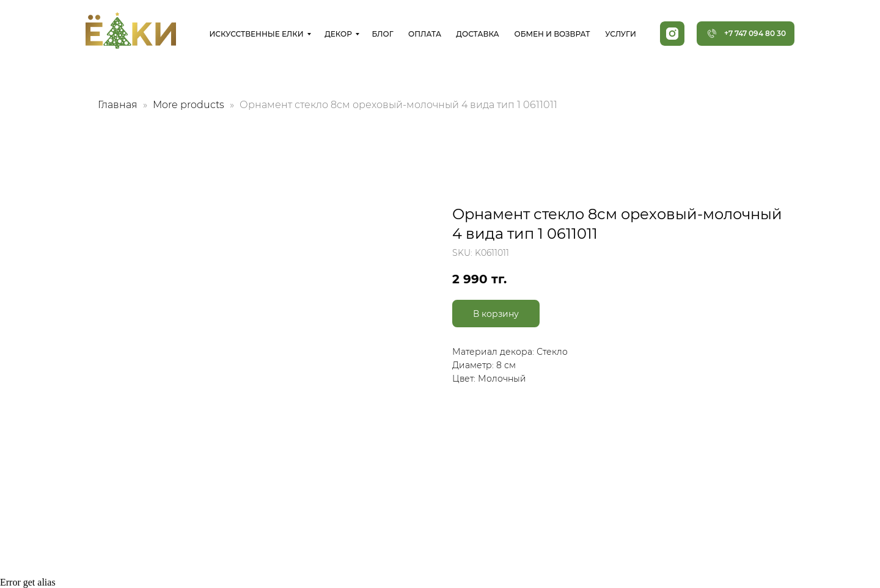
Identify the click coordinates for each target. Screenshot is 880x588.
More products (190, 105)
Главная (118, 105)
